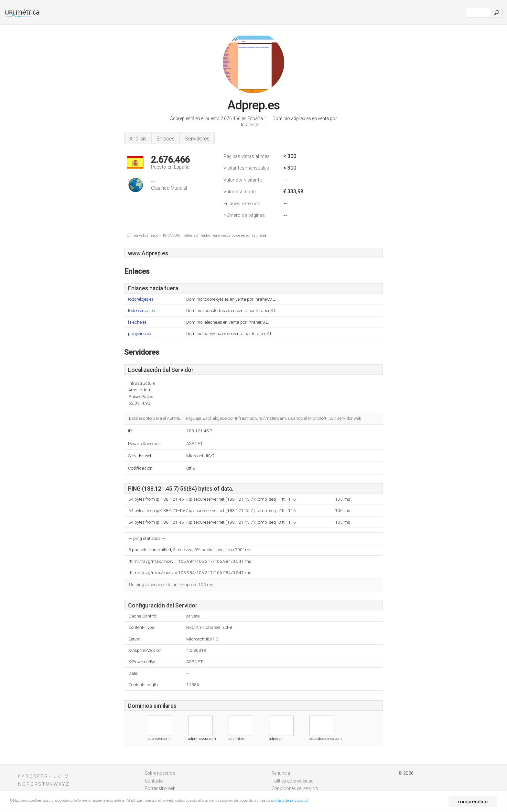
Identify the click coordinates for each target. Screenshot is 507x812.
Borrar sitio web (160, 788)
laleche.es (137, 322)
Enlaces (166, 139)
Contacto (154, 781)
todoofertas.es (141, 311)
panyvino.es (140, 334)
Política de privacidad (293, 781)
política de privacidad (373, 802)
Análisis (138, 139)
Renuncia (281, 773)
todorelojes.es (141, 299)
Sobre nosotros (160, 773)
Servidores (197, 139)
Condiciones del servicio (295, 788)
